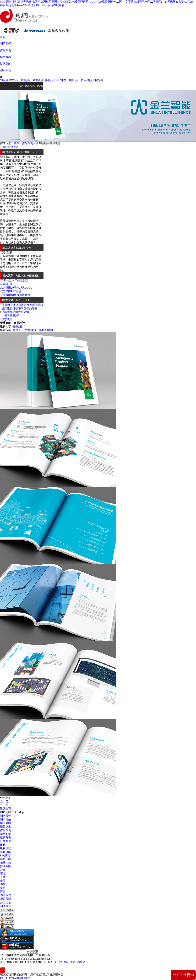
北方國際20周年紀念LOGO (16, 288)
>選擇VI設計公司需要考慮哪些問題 (21, 305)
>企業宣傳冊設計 (10, 316)
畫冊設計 (26, 80)
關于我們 (6, 44)
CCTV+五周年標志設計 (14, 280)
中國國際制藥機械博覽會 (15, 295)
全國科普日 (7, 284)
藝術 (3, 888)
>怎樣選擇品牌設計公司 (15, 312)
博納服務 (6, 57)
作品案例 (6, 50)
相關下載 (6, 863)
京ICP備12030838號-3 (13, 962)
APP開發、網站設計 (68, 80)
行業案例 (6, 841)
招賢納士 (6, 827)
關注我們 (6, 906)
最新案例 (6, 837)
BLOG (4, 77)
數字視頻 (86, 80)
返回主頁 (6, 809)
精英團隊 (6, 823)
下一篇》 (6, 805)
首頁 (3, 37)
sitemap (81, 962)
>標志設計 (6, 319)
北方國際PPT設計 (11, 291)
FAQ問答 (5, 855)
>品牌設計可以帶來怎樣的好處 (19, 308)
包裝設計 (50, 80)
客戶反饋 (6, 859)
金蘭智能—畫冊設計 (48, 143)
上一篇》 (6, 801)
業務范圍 (6, 852)
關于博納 (6, 819)
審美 (3, 881)
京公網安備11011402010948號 (45, 962)
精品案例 (6, 834)
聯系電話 (6, 899)
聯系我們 (6, 70)
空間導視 (98, 80)
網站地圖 (70, 962)
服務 (3, 845)
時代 (3, 884)
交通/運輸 (30, 330)
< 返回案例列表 (9, 147)
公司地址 (6, 902)
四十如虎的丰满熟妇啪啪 (15, 978)
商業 (3, 892)
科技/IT (17, 330)
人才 (3, 877)
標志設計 (15, 80)
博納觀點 (6, 64)
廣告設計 (38, 80)
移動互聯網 (46, 330)
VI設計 (4, 80)
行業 (3, 870)
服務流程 (6, 848)
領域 (3, 874)
